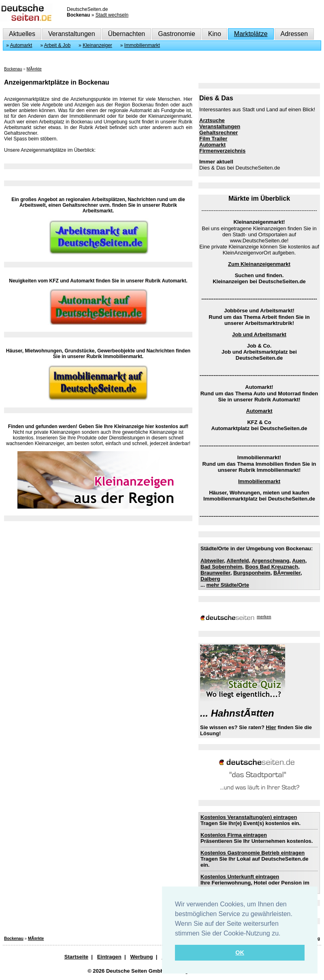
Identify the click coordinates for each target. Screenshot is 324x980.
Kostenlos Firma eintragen (234, 835)
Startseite (76, 957)
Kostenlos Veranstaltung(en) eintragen (249, 817)
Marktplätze (251, 34)
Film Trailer (213, 139)
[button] (283, 934)
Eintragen (109, 957)
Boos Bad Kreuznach (272, 567)
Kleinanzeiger (97, 45)
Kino (215, 34)
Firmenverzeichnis (222, 151)
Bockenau (13, 69)
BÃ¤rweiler (287, 573)
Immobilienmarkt (142, 45)
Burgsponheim (252, 573)
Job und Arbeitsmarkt (259, 334)
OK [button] (240, 952)
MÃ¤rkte (34, 69)
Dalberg (210, 579)
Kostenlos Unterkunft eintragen (240, 877)
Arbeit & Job (57, 45)
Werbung (141, 957)
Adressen (294, 34)
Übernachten (127, 34)
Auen (299, 561)
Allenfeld (238, 561)
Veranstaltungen (72, 34)
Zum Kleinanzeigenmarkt (259, 264)
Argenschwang (270, 561)
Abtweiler (212, 561)
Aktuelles (22, 34)
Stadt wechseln (112, 15)
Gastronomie (177, 34)
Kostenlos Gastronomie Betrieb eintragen (253, 853)
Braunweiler (215, 573)
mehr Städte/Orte (227, 585)
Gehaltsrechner (218, 133)
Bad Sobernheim (221, 567)
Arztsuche (212, 120)
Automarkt (21, 45)
